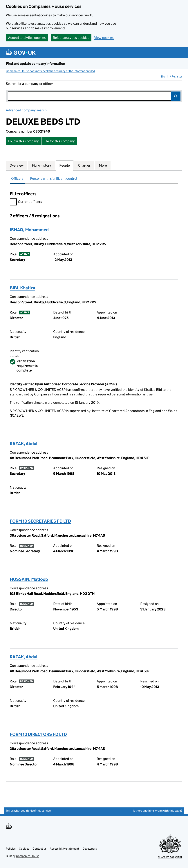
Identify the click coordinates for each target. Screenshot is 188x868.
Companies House (28, 856)
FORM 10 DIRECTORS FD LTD (38, 734)
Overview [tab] (17, 165)
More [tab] (103, 165)
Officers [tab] (17, 178)
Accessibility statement (64, 849)
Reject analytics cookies (71, 38)
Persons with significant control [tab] (54, 178)
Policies (11, 849)
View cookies (104, 38)
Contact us (39, 849)
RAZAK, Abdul (24, 444)
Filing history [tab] (41, 165)
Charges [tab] (84, 165)
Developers (90, 849)
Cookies (24, 849)
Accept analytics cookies (27, 38)
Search (176, 96)
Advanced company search (26, 110)
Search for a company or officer (29, 84)
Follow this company (23, 141)
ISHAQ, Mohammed (29, 230)
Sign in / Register (171, 76)
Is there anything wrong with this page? (158, 811)
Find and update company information (36, 64)
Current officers (26, 202)
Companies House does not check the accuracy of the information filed (50, 71)
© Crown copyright (170, 857)
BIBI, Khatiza (22, 288)
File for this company (59, 141)
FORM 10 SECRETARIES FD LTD (40, 521)
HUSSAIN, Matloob (29, 579)
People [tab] (65, 165)
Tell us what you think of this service (28, 811)
